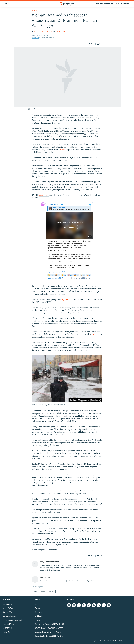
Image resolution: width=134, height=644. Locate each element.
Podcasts (38, 620)
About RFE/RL (8, 604)
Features (38, 608)
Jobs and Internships (10, 616)
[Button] (91, 44)
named (62, 150)
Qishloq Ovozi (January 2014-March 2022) (50, 624)
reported (65, 300)
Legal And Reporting (10, 624)
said (94, 334)
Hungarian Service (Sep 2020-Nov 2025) (49, 636)
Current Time (61, 32)
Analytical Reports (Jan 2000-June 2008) (49, 632)
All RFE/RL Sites (8, 628)
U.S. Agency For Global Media (13, 620)
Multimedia (39, 616)
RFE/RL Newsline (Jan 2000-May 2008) (49, 628)
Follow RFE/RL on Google (105, 4)
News (34, 11)
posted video (44, 195)
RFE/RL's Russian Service (43, 32)
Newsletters (39, 612)
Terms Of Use (7, 612)
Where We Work (8, 608)
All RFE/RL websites (123, 4)
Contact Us (6, 632)
